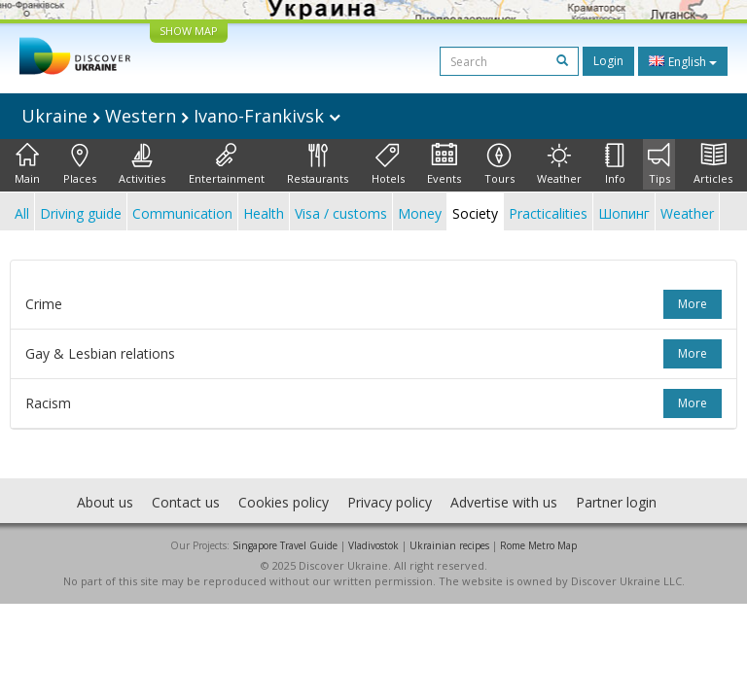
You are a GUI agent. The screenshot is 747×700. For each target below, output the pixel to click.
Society (475, 213)
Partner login (616, 502)
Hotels (388, 164)
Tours (499, 164)
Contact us (186, 502)
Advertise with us (504, 502)
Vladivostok (373, 545)
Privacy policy (390, 502)
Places (80, 164)
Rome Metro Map (538, 545)
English (683, 61)
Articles (713, 164)
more (693, 304)
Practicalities (548, 213)
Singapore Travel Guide (285, 545)
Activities (142, 164)
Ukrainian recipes (449, 545)
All (22, 213)
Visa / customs (341, 213)
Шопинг (624, 213)
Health (264, 213)
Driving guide (81, 213)
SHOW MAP (189, 31)
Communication (182, 213)
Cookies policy (284, 502)
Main (27, 164)
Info (615, 164)
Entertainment (227, 164)
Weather (559, 164)
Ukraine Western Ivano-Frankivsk (181, 116)
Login (608, 61)
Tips (659, 164)
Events (444, 164)
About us (105, 502)
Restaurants (318, 164)
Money (420, 213)
